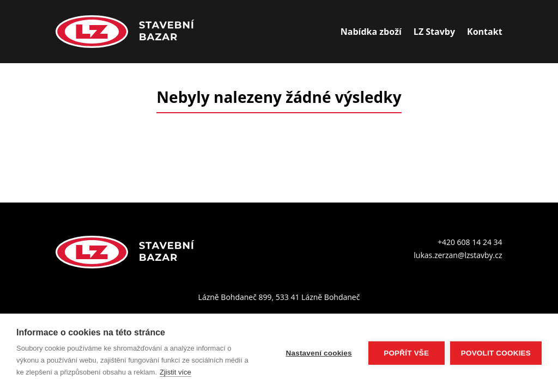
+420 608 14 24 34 (470, 242)
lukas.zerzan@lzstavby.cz (458, 255)
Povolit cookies (496, 353)
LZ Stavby (434, 32)
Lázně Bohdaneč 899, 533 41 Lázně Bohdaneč (279, 297)
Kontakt (485, 32)
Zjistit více (175, 372)
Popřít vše (406, 353)
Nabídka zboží (371, 32)
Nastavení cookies (319, 353)
